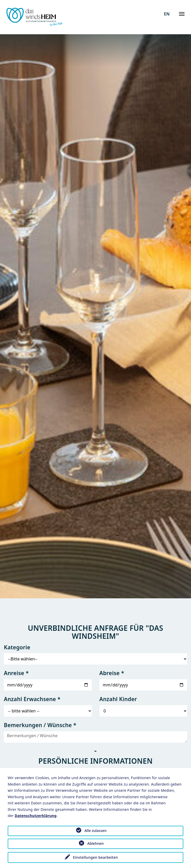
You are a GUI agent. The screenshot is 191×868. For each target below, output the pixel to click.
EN (167, 14)
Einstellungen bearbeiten (95, 857)
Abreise (112, 673)
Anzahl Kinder (118, 699)
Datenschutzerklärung (36, 816)
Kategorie (17, 647)
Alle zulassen (95, 831)
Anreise (16, 673)
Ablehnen (95, 843)
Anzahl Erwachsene (32, 699)
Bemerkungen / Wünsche (40, 725)
